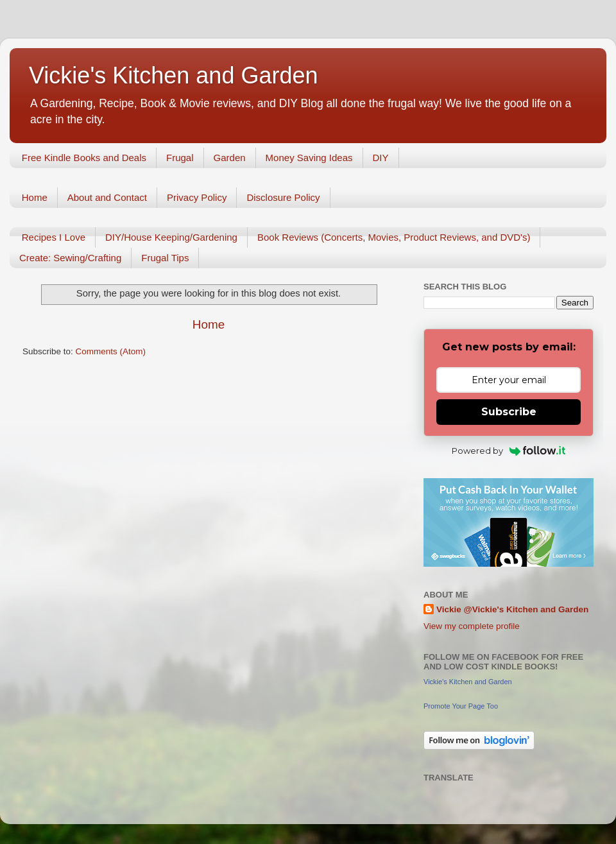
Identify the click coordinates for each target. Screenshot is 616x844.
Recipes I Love (54, 237)
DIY (381, 158)
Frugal (180, 158)
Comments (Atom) (111, 351)
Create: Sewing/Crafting (70, 258)
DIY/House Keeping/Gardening (171, 237)
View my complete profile (472, 626)
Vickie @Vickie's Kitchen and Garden (512, 609)
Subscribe (509, 412)
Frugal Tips (165, 258)
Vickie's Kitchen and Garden (173, 75)
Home (35, 197)
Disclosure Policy (283, 197)
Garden (230, 158)
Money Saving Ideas (309, 158)
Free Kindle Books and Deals (84, 158)
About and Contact (107, 197)
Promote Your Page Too (461, 706)
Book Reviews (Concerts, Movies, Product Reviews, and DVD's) (394, 237)
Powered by (509, 451)
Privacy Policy (197, 197)
